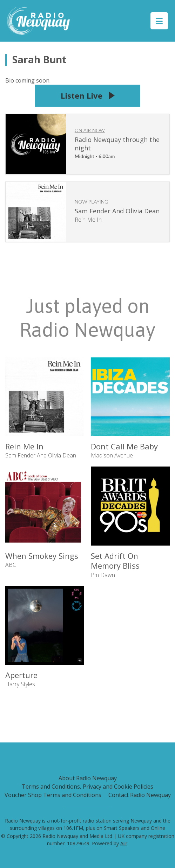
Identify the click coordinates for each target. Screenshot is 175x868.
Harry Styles (20, 684)
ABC (11, 565)
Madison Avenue (112, 455)
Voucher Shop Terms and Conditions (53, 795)
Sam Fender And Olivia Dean (117, 211)
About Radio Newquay (88, 778)
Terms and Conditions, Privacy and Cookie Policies (87, 787)
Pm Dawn (103, 575)
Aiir (124, 843)
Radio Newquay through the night (117, 144)
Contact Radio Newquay (140, 795)
